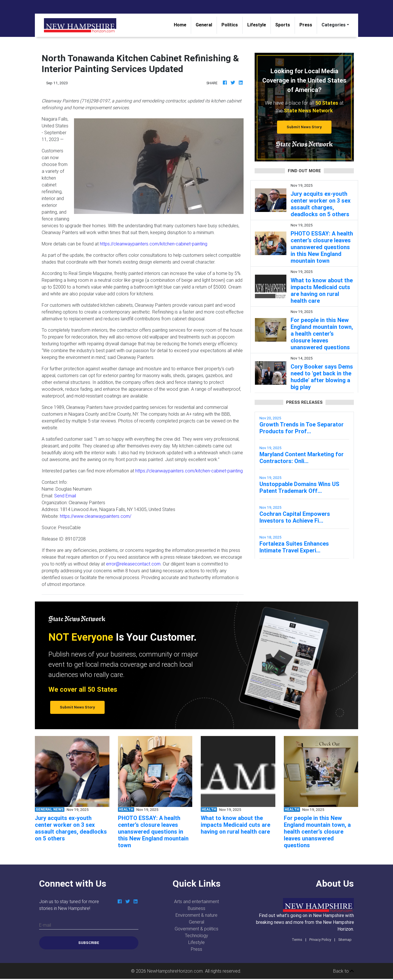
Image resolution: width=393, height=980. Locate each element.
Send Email (65, 496)
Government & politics (196, 929)
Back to (344, 971)
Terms (297, 940)
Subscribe (89, 943)
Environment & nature (196, 915)
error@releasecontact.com (133, 564)
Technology (196, 935)
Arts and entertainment (196, 901)
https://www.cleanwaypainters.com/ (96, 516)
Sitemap (345, 940)
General (204, 25)
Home (182, 24)
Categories (334, 25)
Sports (283, 25)
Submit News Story (304, 127)
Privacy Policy (320, 940)
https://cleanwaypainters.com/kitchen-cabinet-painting (154, 244)
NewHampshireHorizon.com (175, 971)
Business (196, 908)
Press (306, 25)
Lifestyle (257, 25)
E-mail (45, 925)
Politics (230, 25)
